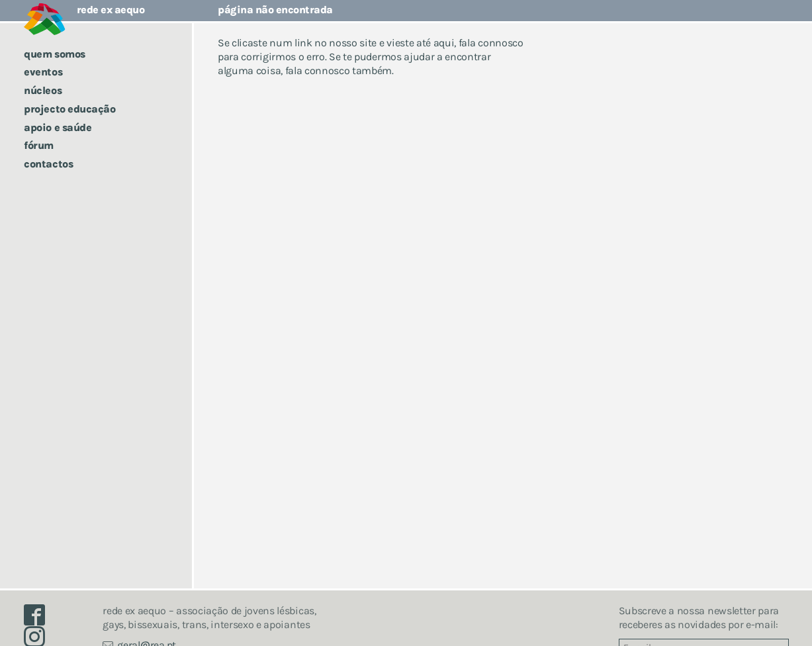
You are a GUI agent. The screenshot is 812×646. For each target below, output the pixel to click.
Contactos (48, 164)
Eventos (43, 72)
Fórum (39, 145)
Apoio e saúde (58, 127)
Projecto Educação (69, 109)
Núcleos (43, 90)
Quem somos (54, 54)
